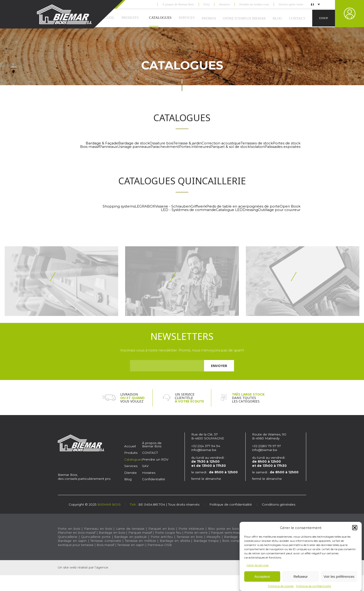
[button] (355, 528)
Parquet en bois (161, 529)
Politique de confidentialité (314, 586)
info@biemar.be (204, 450)
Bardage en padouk (130, 537)
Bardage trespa (206, 541)
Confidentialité (154, 479)
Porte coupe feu (168, 533)
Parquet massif (140, 533)
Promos (209, 18)
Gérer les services (258, 565)
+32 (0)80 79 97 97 (267, 446)
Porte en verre (196, 533)
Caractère (112, 568)
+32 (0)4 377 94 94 (206, 446)
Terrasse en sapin (131, 545)
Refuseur (301, 576)
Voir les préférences (339, 576)
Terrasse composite (106, 541)
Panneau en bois (98, 529)
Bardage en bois (111, 533)
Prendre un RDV (155, 459)
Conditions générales (279, 504)
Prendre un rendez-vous (254, 4)
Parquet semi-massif (227, 533)
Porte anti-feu (162, 537)
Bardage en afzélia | (176, 541)
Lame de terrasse (130, 529)
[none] (315, 4)
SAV (145, 466)
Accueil (130, 446)
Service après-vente (291, 4)
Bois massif (105, 545)
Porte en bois (69, 529)
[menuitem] (315, 4)
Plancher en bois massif (77, 533)
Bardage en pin (237, 537)
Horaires (224, 4)
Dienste (130, 473)
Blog (278, 18)
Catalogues (160, 18)
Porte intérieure (191, 529)
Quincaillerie (68, 537)
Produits (130, 18)
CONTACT (297, 18)
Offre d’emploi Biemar (244, 18)
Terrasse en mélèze (140, 541)
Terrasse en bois (190, 537)
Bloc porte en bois (223, 529)
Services (187, 18)
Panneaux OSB (160, 545)
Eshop (324, 18)
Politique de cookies (281, 586)
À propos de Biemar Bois (178, 4)
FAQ (207, 4)
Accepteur (262, 576)
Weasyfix (213, 537)
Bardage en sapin (72, 541)
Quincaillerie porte (96, 537)
